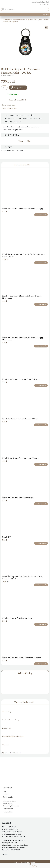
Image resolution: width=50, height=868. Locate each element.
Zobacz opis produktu (9, 105)
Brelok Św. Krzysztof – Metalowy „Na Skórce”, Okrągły (23, 208)
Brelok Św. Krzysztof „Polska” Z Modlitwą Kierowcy (21, 658)
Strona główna (7, 19)
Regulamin (6, 794)
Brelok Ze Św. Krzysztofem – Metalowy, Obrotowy (21, 458)
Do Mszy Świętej (7, 728)
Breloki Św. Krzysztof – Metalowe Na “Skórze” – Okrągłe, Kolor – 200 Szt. (23, 255)
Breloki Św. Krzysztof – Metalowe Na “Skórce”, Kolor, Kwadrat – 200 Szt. (22, 578)
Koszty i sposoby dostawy (9, 801)
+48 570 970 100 (43, 4)
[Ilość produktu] (4, 88)
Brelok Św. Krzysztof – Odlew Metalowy (17, 618)
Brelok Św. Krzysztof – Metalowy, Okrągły (18, 498)
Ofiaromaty (5, 745)
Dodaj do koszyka (19, 88)
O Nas (5, 792)
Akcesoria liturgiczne (8, 712)
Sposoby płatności (8, 803)
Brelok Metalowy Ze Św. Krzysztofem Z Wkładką (20, 419)
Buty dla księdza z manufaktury (11, 720)
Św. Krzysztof (38, 19)
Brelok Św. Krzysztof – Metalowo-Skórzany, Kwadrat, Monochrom (22, 297)
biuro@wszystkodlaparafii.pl (39, 2)
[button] (46, 27)
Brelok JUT (7, 537)
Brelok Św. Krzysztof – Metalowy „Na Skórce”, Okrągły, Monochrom (23, 339)
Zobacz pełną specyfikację (10, 108)
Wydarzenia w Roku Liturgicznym (23, 19)
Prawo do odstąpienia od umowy (11, 806)
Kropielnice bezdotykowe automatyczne (13, 736)
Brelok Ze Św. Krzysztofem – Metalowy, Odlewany (21, 379)
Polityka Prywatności (8, 808)
